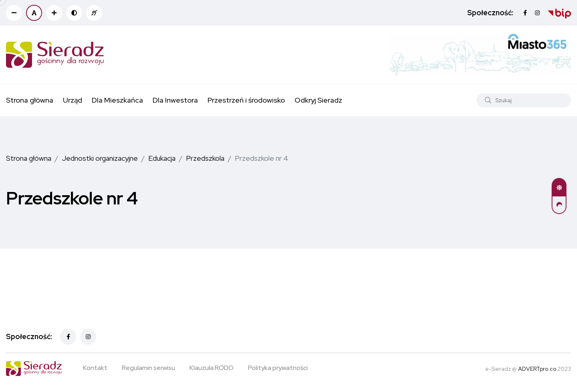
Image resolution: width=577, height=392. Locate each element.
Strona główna (30, 100)
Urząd (73, 100)
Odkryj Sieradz (318, 100)
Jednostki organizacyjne (100, 158)
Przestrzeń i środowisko (246, 100)
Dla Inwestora (175, 100)
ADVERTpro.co (537, 369)
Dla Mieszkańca (117, 100)
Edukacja (162, 158)
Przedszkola (205, 158)
